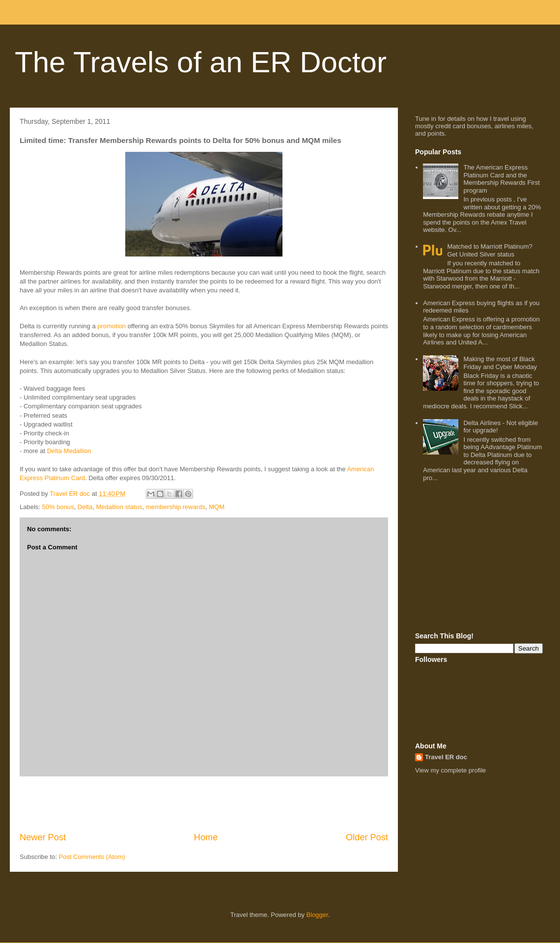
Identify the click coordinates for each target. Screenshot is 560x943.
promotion (112, 326)
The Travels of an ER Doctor (201, 62)
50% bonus (58, 507)
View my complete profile (450, 770)
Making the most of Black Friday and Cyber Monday (500, 363)
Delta (85, 507)
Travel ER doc (446, 757)
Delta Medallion (69, 451)
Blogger (317, 915)
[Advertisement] (204, 804)
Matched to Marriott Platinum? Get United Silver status (490, 250)
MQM (217, 507)
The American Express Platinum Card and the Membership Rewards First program (501, 179)
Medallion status (119, 507)
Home (206, 837)
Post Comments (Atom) (92, 857)
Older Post (367, 837)
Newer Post (43, 837)
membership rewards (176, 507)
